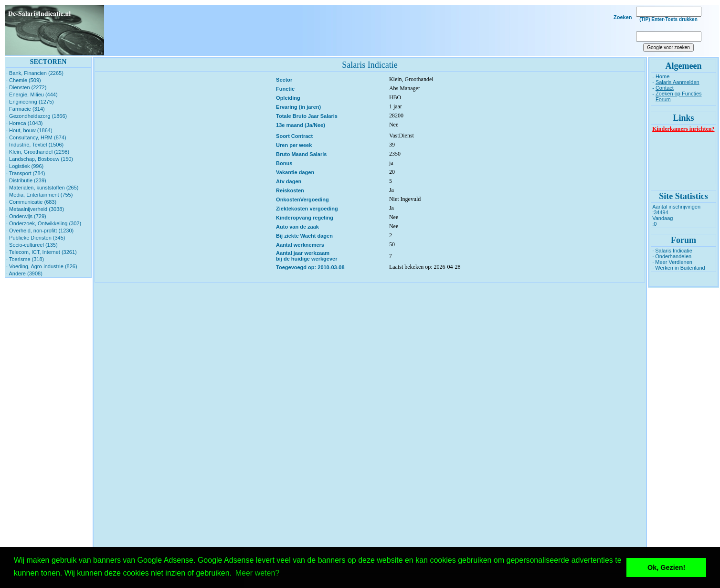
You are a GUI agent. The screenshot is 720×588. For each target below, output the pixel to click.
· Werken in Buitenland (678, 268)
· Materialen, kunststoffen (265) (42, 188)
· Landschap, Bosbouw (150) (40, 159)
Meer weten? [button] (258, 573)
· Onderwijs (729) (26, 216)
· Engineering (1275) (30, 102)
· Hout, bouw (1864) (29, 130)
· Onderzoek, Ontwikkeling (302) (44, 223)
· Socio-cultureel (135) (32, 245)
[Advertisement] (367, 31)
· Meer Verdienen (672, 262)
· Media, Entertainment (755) (39, 195)
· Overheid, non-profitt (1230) (40, 231)
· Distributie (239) (26, 180)
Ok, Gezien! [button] (666, 567)
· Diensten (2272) (26, 87)
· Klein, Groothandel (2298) (38, 152)
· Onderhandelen (672, 256)
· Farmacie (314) (26, 109)
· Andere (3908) (24, 273)
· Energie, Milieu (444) (32, 94)
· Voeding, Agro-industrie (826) (42, 266)
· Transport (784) (26, 173)
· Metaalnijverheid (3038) (35, 209)
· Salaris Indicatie (672, 251)
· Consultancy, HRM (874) (36, 137)
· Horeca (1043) (24, 123)
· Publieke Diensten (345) (36, 238)
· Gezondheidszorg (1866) (37, 116)
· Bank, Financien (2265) (35, 73)
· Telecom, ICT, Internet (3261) (42, 252)
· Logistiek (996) (25, 166)
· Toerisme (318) (25, 259)
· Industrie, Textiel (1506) (35, 145)
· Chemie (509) (24, 80)
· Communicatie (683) (31, 202)
